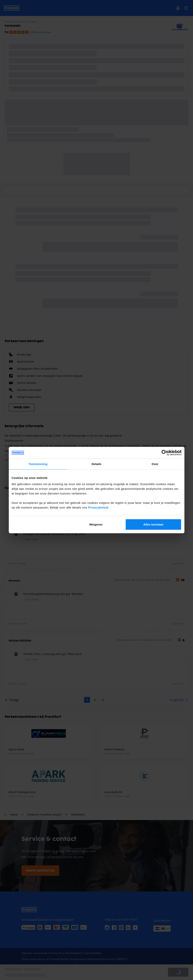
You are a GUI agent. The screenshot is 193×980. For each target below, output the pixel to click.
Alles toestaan (153, 524)
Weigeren (96, 524)
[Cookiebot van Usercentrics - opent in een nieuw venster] (164, 453)
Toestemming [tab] (38, 464)
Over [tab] (155, 464)
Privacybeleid (98, 507)
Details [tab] (97, 464)
